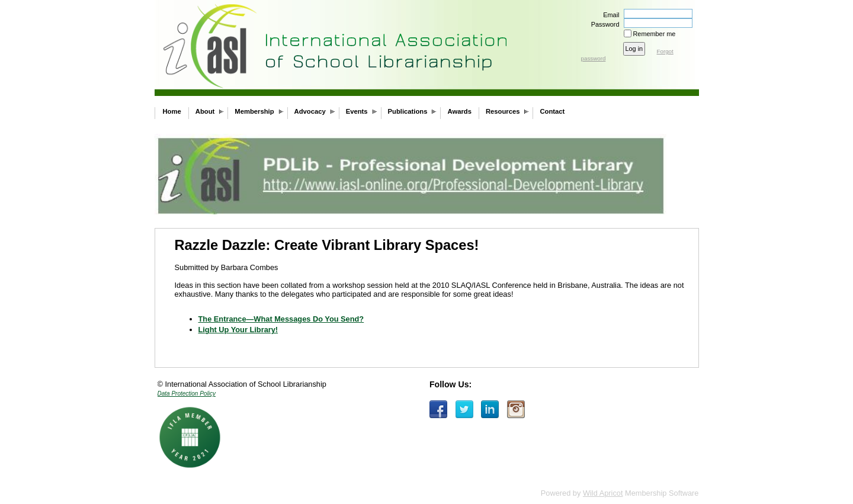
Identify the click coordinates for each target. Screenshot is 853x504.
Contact (552, 111)
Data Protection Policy (187, 394)
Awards (459, 111)
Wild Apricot (603, 493)
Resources (503, 111)
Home (172, 111)
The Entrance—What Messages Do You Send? (281, 319)
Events (357, 111)
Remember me (655, 34)
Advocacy (310, 111)
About (205, 111)
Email (609, 15)
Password (603, 24)
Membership (254, 111)
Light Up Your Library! (238, 330)
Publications (408, 111)
